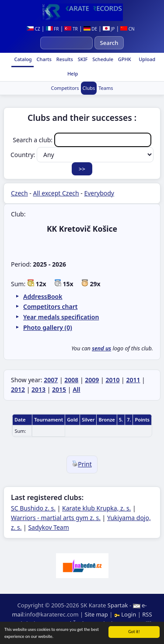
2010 (112, 380)
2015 (59, 389)
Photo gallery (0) (48, 327)
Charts (44, 59)
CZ (33, 29)
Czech (19, 193)
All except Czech (56, 193)
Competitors (65, 88)
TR (71, 29)
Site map (96, 614)
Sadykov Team (48, 527)
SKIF (82, 59)
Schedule (102, 59)
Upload (147, 59)
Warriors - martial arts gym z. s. (56, 518)
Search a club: (82, 140)
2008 (71, 380)
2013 (38, 389)
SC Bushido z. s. (33, 508)
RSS (147, 614)
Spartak (118, 605)
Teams (106, 88)
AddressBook (43, 296)
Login (126, 614)
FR (52, 29)
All (76, 389)
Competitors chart (50, 307)
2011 (133, 380)
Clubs (89, 88)
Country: (82, 155)
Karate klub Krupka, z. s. (96, 508)
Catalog (23, 59)
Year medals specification (61, 317)
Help (72, 74)
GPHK (124, 59)
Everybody (99, 193)
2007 (51, 380)
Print (82, 464)
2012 (18, 389)
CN (127, 29)
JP (109, 29)
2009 (92, 380)
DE (90, 29)
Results (64, 59)
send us (101, 348)
